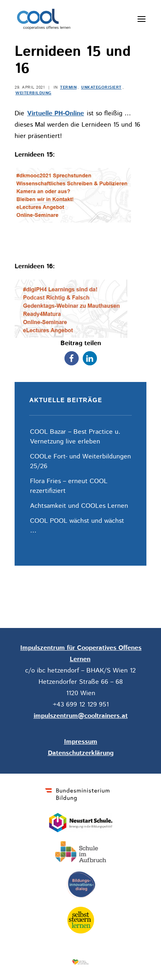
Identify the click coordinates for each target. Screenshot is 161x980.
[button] (72, 358)
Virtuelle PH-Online (56, 113)
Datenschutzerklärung (81, 753)
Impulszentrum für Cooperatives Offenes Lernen (81, 654)
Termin (68, 87)
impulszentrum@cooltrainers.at (81, 716)
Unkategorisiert (101, 87)
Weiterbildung (33, 93)
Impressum (81, 742)
